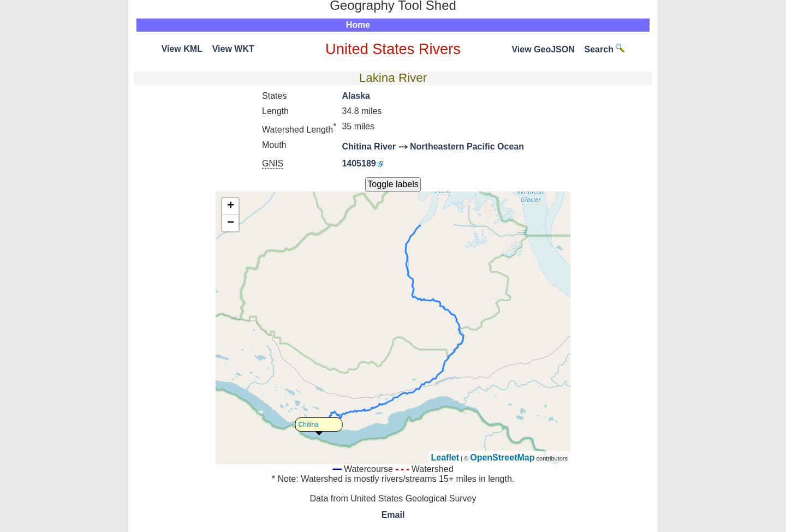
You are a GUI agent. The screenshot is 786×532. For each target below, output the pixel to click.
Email (393, 515)
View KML (182, 49)
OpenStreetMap (502, 458)
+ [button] (231, 206)
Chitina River (369, 147)
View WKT (233, 49)
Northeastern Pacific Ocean (467, 147)
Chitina (309, 425)
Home (358, 25)
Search (605, 49)
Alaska (356, 96)
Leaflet (445, 458)
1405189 (359, 163)
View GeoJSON (543, 49)
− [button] (231, 223)
